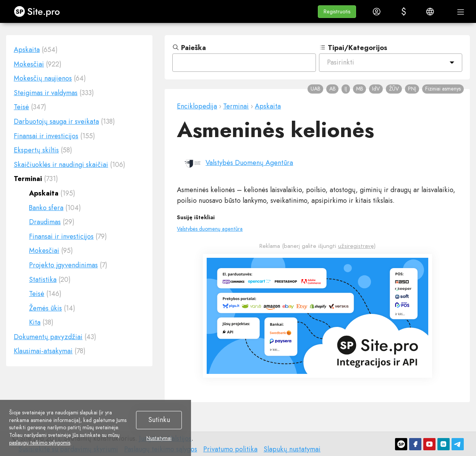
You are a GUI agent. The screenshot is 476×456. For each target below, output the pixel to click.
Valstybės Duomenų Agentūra (249, 163)
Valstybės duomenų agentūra (210, 229)
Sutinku (159, 420)
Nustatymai (159, 438)
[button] (337, 12)
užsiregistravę (356, 246)
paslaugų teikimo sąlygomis (40, 443)
